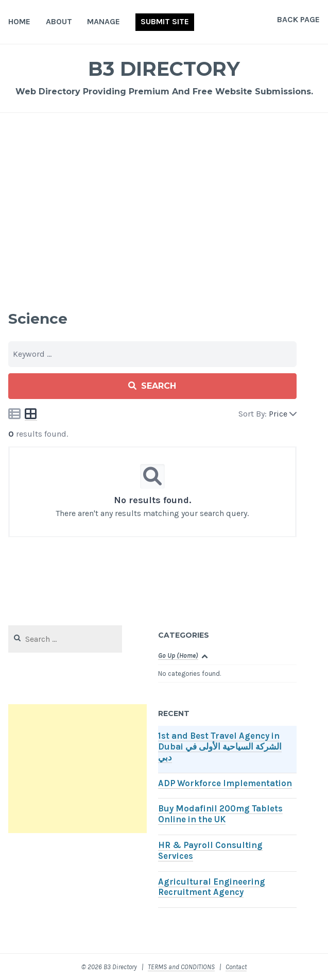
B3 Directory (164, 69)
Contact (236, 967)
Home (19, 21)
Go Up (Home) (178, 655)
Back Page (298, 19)
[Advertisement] (164, 203)
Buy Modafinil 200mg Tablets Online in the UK (220, 814)
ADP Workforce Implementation (225, 783)
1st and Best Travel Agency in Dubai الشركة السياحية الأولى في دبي (220, 747)
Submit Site (165, 21)
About (59, 21)
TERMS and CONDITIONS (181, 967)
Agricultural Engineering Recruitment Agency (212, 887)
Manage (103, 21)
